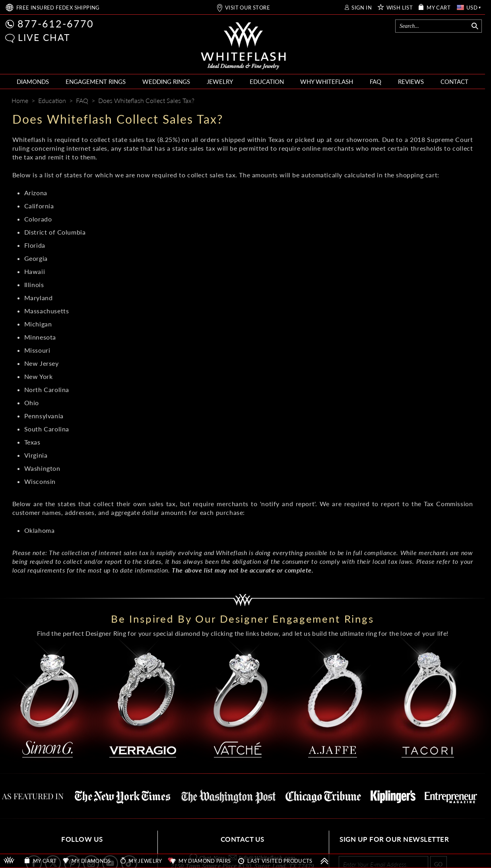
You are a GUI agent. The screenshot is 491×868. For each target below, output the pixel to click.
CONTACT (454, 82)
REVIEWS (411, 82)
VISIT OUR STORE (247, 8)
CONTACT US (243, 839)
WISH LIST (400, 8)
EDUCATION (267, 82)
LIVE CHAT (44, 37)
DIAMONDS (33, 82)
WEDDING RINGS (166, 82)
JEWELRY (220, 82)
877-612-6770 (56, 23)
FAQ (376, 82)
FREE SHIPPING (58, 8)
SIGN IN (362, 8)
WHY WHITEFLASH (327, 82)
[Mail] (468, 101)
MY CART (439, 8)
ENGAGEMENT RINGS (96, 82)
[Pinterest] (438, 101)
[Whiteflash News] (452, 101)
